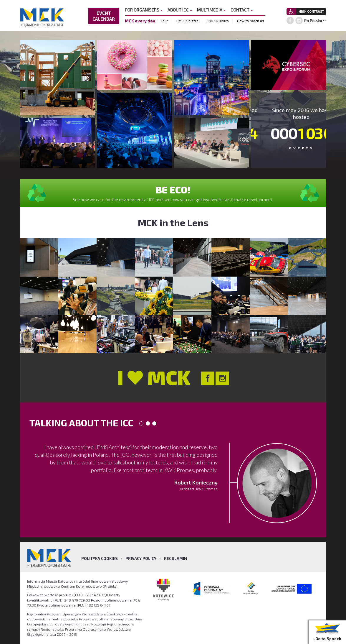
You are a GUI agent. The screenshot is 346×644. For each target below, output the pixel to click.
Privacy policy (141, 558)
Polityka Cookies (100, 558)
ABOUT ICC (180, 10)
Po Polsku (313, 21)
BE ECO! (173, 190)
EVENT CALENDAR (104, 16)
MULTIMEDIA (211, 10)
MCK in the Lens (173, 222)
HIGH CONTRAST (311, 11)
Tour (164, 21)
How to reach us (251, 21)
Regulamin (176, 558)
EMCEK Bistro (218, 21)
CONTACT (242, 10)
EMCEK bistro (187, 21)
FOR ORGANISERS (144, 10)
